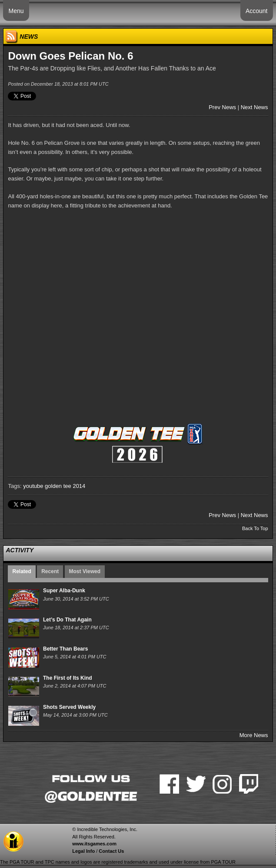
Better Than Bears (65, 649)
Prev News (222, 107)
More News (254, 735)
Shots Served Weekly (69, 707)
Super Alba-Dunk (64, 591)
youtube (33, 486)
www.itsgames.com (94, 844)
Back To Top (255, 528)
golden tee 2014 (65, 486)
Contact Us (111, 851)
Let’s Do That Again (67, 620)
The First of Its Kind (68, 678)
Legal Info (83, 851)
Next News (254, 107)
